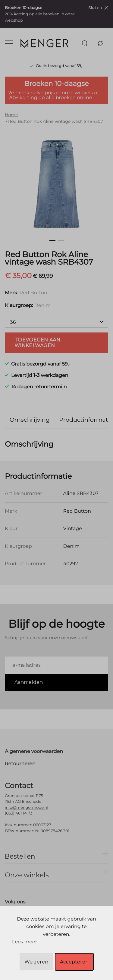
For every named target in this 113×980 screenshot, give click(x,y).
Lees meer (25, 942)
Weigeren (36, 962)
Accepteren (74, 962)
